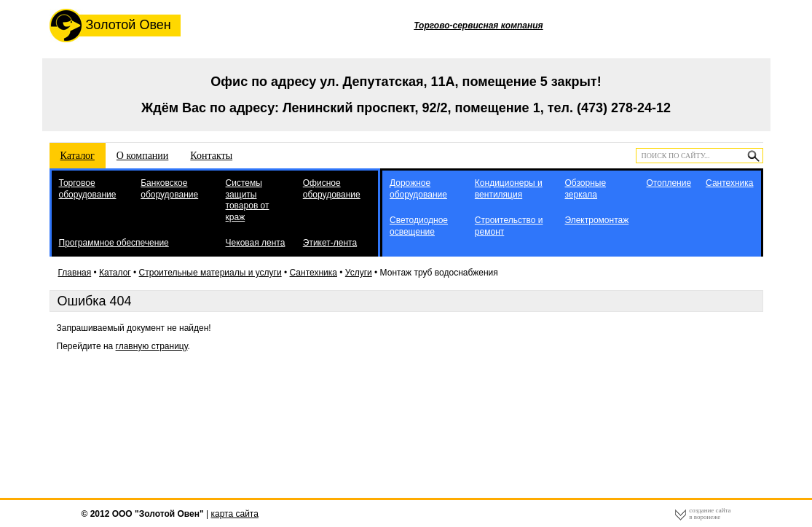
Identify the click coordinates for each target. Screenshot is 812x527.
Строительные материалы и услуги (210, 273)
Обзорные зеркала (585, 189)
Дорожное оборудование (418, 189)
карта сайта (235, 514)
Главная (75, 273)
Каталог (78, 156)
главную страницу (152, 346)
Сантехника (729, 183)
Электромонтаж (596, 220)
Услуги (359, 273)
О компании (142, 156)
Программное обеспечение (114, 243)
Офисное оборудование (332, 189)
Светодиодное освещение (419, 226)
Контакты (211, 156)
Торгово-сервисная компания (478, 26)
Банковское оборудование (169, 189)
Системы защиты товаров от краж (248, 200)
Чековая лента (256, 243)
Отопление (669, 183)
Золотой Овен (110, 26)
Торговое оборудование (88, 189)
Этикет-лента (330, 243)
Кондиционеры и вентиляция (509, 189)
